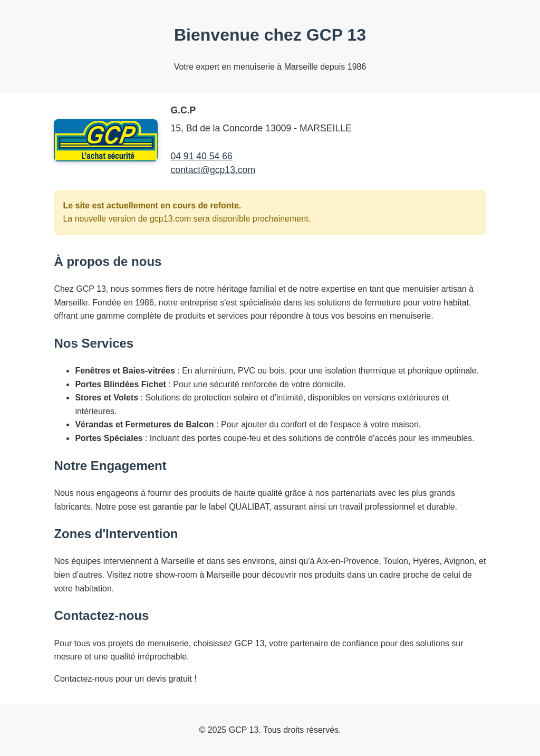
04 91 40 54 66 (201, 156)
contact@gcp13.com (213, 170)
